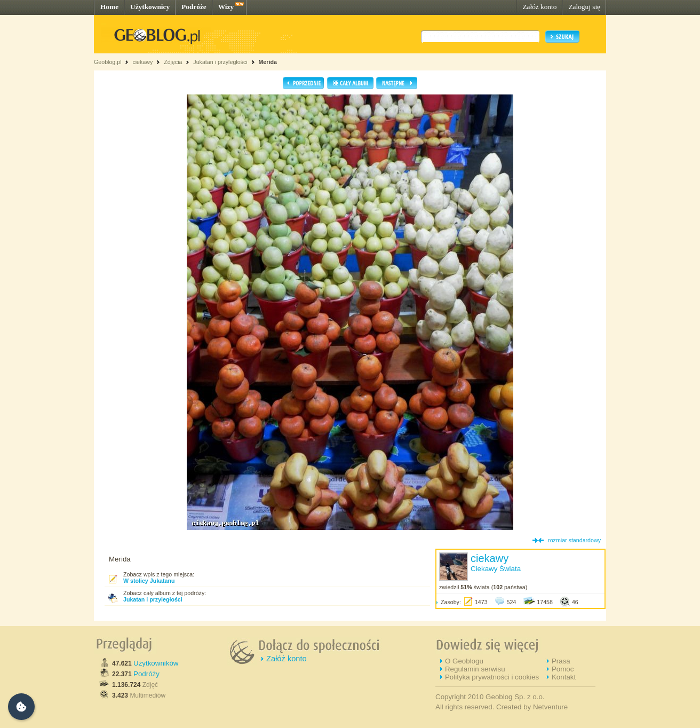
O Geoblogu (464, 661)
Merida (267, 62)
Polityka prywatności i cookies (492, 677)
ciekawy (142, 62)
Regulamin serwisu (475, 669)
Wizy (226, 7)
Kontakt (564, 677)
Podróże (194, 7)
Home (109, 7)
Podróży (146, 674)
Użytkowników (156, 663)
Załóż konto (539, 7)
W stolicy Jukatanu (149, 581)
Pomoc (563, 669)
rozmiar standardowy (574, 540)
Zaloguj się (584, 7)
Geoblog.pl (108, 62)
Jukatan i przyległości (220, 62)
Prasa (561, 661)
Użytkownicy (150, 7)
